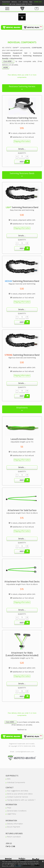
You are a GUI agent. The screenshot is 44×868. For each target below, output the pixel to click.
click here (18, 866)
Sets (9, 779)
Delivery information (15, 824)
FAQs (9, 808)
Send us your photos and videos (20, 794)
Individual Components (16, 782)
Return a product (14, 837)
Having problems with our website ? (21, 800)
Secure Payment (13, 827)
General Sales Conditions (17, 811)
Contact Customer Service (17, 797)
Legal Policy (12, 814)
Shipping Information (22, 141)
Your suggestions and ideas (18, 791)
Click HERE (7, 61)
